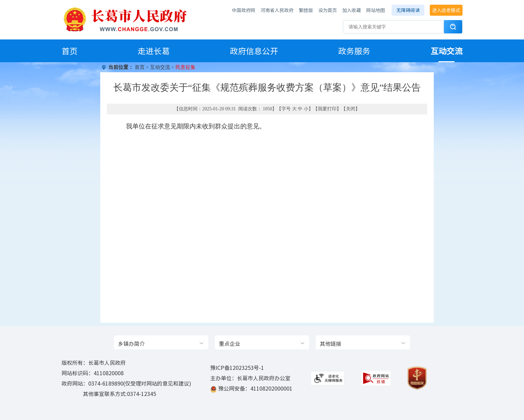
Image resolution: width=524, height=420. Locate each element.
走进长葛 (154, 51)
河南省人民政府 (277, 10)
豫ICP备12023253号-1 (237, 367)
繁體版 (306, 10)
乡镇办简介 (131, 343)
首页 (70, 51)
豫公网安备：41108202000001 (255, 388)
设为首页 (327, 10)
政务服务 (354, 51)
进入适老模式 (446, 10)
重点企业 (230, 343)
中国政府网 (244, 10)
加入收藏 (352, 10)
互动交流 (446, 51)
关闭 (351, 109)
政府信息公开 (254, 51)
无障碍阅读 (408, 10)
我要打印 (327, 109)
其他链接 (331, 343)
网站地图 (376, 10)
